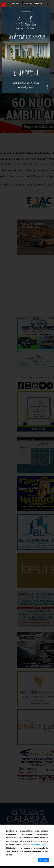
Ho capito (44, 860)
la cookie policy (39, 845)
